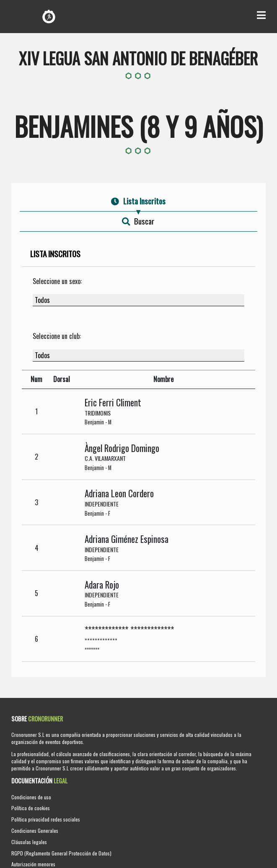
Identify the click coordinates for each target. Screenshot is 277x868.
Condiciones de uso (31, 797)
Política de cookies (31, 808)
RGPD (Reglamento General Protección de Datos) (61, 853)
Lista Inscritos (138, 201)
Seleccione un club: (57, 336)
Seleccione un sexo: (57, 281)
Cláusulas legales (29, 842)
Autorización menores (33, 864)
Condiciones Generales (35, 831)
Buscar (138, 221)
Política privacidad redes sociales (46, 819)
